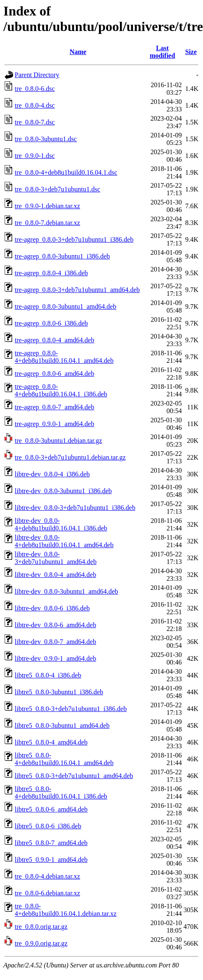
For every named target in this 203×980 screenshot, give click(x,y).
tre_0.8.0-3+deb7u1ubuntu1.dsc (57, 189)
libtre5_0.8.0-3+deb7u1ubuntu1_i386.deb (71, 709)
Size (191, 52)
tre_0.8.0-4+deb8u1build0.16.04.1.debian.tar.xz (66, 910)
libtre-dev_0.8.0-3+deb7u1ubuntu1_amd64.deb (56, 558)
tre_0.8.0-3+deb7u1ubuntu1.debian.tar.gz (70, 457)
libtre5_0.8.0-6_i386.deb (48, 826)
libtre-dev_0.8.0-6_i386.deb (52, 608)
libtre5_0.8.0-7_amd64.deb (51, 843)
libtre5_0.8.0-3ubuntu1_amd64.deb (62, 725)
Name (78, 52)
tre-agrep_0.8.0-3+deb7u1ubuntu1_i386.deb (74, 239)
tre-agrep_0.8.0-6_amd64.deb (55, 374)
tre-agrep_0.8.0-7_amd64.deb (55, 407)
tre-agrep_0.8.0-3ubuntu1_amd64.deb (65, 306)
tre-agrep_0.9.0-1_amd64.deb (55, 424)
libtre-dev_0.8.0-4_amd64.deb (55, 575)
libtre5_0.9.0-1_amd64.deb (51, 860)
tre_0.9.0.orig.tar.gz (41, 943)
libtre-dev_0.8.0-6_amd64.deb (55, 625)
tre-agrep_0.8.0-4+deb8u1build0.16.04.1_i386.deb (61, 390)
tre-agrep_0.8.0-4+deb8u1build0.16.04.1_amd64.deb (64, 357)
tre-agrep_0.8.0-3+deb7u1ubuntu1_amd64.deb (77, 290)
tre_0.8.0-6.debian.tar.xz (47, 893)
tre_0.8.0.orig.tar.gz (41, 927)
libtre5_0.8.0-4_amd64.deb (51, 742)
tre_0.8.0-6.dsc (35, 89)
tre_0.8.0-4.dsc (35, 105)
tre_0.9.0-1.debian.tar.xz (47, 206)
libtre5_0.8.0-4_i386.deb (48, 675)
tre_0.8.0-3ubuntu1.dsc (46, 139)
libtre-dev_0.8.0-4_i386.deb (52, 474)
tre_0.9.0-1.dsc (35, 156)
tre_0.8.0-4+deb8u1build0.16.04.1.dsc (66, 172)
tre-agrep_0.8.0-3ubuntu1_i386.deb (62, 256)
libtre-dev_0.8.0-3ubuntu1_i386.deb (63, 491)
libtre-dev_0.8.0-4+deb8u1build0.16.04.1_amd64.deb (64, 541)
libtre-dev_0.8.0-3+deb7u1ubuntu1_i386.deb (75, 508)
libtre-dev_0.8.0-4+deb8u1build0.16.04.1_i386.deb (61, 524)
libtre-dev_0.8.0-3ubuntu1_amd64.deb (66, 591)
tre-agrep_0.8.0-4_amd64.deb (55, 340)
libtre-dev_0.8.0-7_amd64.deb (55, 642)
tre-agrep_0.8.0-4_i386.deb (51, 273)
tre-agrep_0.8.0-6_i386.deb (51, 323)
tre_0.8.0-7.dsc (35, 122)
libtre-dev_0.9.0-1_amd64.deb (55, 658)
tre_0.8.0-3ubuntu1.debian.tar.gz (58, 441)
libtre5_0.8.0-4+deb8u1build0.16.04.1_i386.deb (61, 793)
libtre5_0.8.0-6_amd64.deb (51, 809)
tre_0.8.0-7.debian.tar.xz (47, 223)
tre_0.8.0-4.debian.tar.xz (47, 876)
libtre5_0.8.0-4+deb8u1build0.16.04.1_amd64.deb (64, 759)
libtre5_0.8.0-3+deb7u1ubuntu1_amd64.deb (74, 776)
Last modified (162, 52)
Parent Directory (37, 75)
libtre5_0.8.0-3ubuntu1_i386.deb (59, 692)
